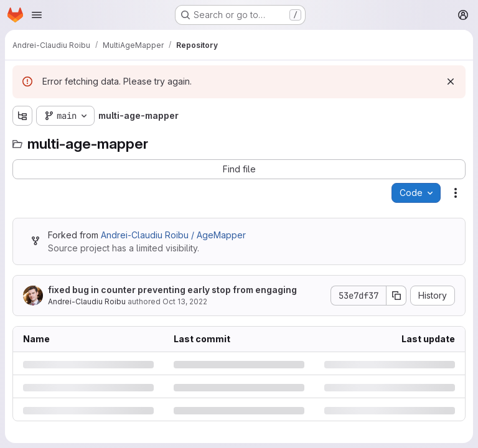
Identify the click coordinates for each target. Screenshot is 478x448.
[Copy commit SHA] (396, 296)
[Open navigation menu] (37, 15)
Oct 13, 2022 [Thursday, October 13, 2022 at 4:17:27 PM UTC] (185, 301)
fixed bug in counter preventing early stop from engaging (172, 290)
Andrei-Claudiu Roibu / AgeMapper (173, 235)
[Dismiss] (451, 82)
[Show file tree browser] (22, 116)
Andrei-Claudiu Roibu (87, 301)
